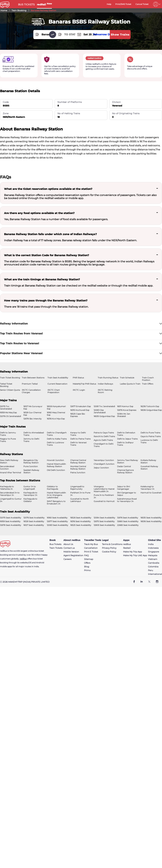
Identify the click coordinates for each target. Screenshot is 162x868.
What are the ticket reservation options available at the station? (48, 189)
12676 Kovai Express (127, 410)
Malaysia (153, 555)
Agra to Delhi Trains (103, 440)
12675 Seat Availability (104, 521)
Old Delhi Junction (56, 470)
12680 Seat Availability (128, 521)
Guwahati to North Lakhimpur (79, 500)
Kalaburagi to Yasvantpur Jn (147, 488)
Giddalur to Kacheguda (52, 488)
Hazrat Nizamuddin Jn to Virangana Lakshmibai (56, 495)
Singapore (154, 552)
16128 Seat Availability (34, 521)
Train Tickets (56, 548)
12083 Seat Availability (57, 525)
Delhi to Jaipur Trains (127, 439)
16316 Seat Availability (81, 521)
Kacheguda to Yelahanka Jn (7, 488)
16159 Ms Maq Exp (8, 413)
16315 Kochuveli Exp (80, 410)
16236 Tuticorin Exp (150, 406)
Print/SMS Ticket (123, 4)
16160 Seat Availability (57, 518)
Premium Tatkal (30, 384)
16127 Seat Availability (34, 525)
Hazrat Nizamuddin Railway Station (56, 465)
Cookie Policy (109, 552)
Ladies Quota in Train (130, 384)
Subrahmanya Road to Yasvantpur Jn (127, 500)
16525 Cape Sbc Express (78, 415)
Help (109, 4)
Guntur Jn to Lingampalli (30, 488)
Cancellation (91, 548)
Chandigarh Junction (104, 464)
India (151, 544)
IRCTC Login (79, 390)
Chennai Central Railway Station (78, 461)
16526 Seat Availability (81, 518)
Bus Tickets (55, 544)
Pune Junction (31, 466)
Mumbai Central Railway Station (78, 468)
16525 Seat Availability (81, 525)
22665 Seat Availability (128, 525)
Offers (87, 563)
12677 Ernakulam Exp (81, 406)
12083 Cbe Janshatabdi (100, 411)
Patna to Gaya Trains (104, 433)
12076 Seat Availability (34, 518)
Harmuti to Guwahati (151, 493)
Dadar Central (124, 466)
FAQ (86, 555)
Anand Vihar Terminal (10, 473)
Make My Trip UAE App (135, 555)
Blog (87, 567)
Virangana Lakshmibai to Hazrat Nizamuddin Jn (104, 489)
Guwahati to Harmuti (104, 501)
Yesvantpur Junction (104, 460)
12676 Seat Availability (128, 518)
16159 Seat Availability (10, 521)
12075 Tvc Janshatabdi (6, 408)
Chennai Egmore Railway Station (125, 471)
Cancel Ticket (142, 4)
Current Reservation (57, 384)
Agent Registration (73, 555)
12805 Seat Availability (104, 525)
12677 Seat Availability (57, 521)
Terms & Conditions (112, 544)
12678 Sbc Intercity (33, 419)
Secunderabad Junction (7, 468)
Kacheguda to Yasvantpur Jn (30, 494)
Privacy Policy (109, 548)
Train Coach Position (148, 379)
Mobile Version (71, 552)
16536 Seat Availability (151, 521)
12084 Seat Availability (104, 518)
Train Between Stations (33, 378)
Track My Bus (91, 544)
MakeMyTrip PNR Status (84, 384)
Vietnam (153, 559)
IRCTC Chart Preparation (54, 391)
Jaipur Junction (101, 468)
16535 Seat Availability (151, 518)
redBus (23, 559)
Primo (87, 570)
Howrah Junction (55, 460)
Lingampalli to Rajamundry (77, 488)
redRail (44, 4)
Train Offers (148, 384)
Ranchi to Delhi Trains (104, 436)
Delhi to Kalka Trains (57, 439)
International (155, 574)
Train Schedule (127, 378)
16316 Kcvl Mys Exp (56, 419)
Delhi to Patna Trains (80, 439)
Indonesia (153, 548)
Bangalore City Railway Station (31, 461)
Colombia (153, 567)
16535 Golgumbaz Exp (104, 416)
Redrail (127, 548)
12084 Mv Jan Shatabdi (124, 415)
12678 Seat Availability (11, 525)
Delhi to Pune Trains (150, 433)
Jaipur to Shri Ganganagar (124, 488)
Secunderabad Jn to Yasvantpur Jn (10, 494)
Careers (67, 559)
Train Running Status (108, 378)
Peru (151, 570)
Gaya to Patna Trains (151, 436)
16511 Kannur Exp (125, 406)
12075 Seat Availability (11, 518)
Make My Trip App (133, 552)
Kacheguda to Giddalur (30, 500)
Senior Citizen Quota (10, 390)
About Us (68, 544)
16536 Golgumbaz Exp (151, 410)
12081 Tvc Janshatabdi (104, 406)
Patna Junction (78, 473)
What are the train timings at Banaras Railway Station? (42, 279)
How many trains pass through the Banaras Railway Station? (46, 301)
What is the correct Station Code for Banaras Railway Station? (47, 255)
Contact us (69, 548)
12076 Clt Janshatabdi (10, 416)
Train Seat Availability (58, 378)
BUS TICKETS (26, 4)
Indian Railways (105, 384)
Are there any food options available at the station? (39, 213)
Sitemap (89, 559)
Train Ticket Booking (10, 378)
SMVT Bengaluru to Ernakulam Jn (56, 502)
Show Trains (120, 35)
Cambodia (154, 563)
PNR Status (78, 378)
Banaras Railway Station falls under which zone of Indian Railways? (50, 234)
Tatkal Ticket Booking (6, 385)
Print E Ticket (91, 552)
